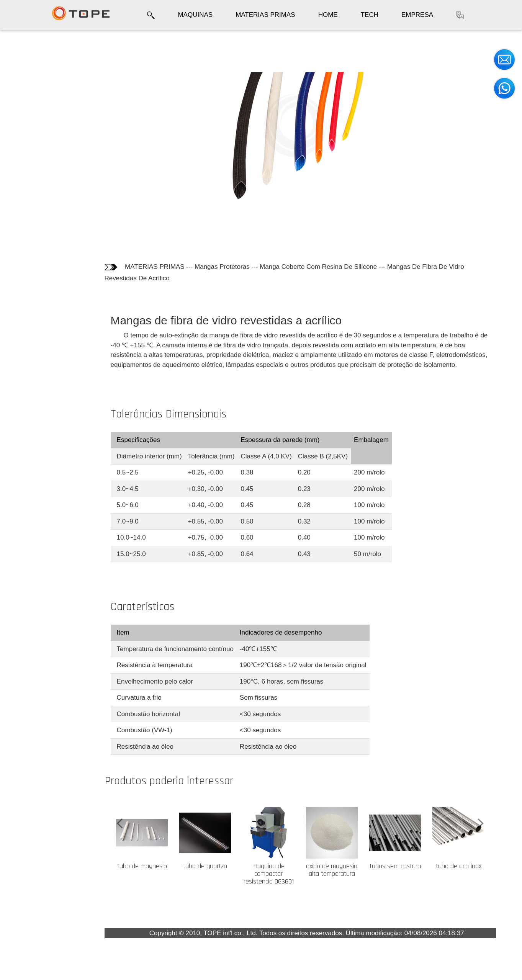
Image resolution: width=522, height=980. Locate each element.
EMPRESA (417, 15)
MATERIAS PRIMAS (265, 15)
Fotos (19, 76)
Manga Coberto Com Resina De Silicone (318, 267)
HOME (328, 15)
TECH (370, 15)
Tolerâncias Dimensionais (28, 96)
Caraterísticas (32, 117)
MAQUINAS (195, 15)
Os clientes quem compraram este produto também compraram (36, 147)
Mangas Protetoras (222, 267)
